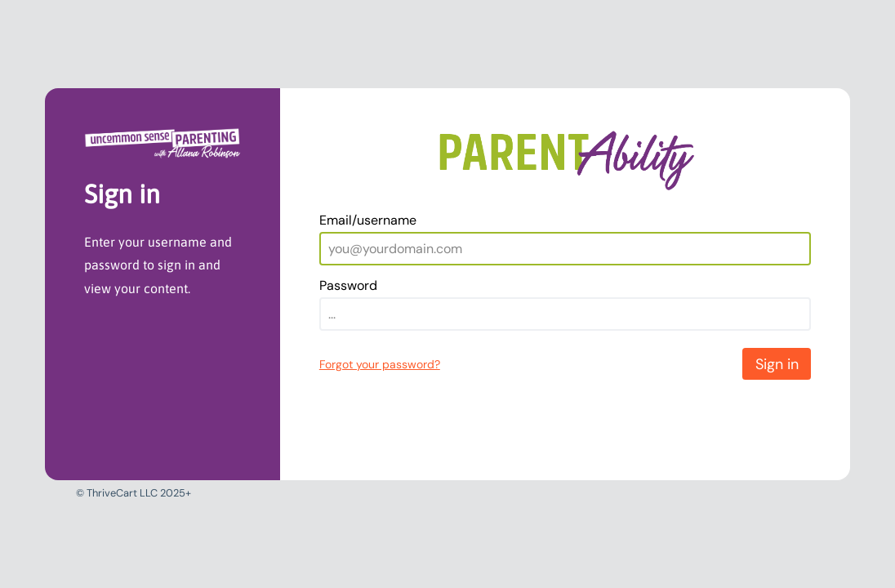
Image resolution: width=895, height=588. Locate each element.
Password (348, 285)
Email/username (368, 220)
